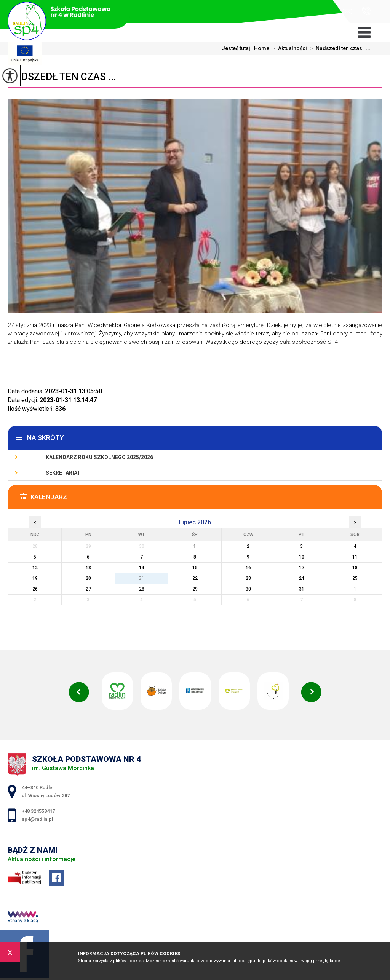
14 (142, 568)
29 (195, 589)
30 (248, 589)
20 (88, 578)
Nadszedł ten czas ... (62, 77)
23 (248, 578)
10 (302, 557)
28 (142, 589)
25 (355, 578)
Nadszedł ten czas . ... (339, 48)
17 (302, 568)
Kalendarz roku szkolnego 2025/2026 (99, 457)
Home (262, 48)
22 (195, 578)
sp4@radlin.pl (348, 12)
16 (248, 568)
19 (35, 578)
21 (142, 578)
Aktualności (288, 48)
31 (302, 589)
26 (35, 589)
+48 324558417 (366, 11)
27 (88, 589)
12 (35, 568)
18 (355, 568)
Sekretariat (63, 473)
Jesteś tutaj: (238, 48)
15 (195, 568)
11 (355, 557)
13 (88, 568)
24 (302, 578)
